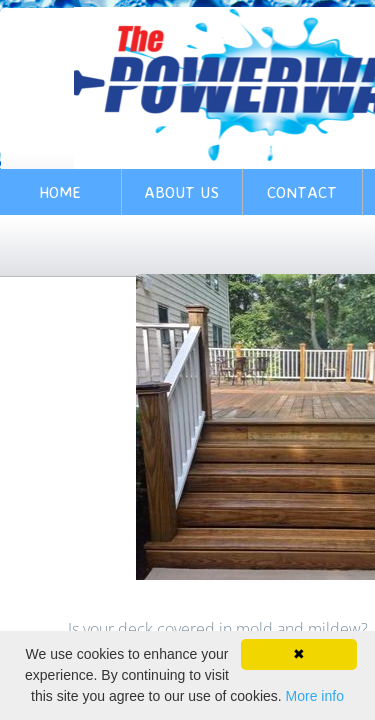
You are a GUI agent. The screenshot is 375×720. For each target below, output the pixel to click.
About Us (181, 192)
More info (315, 696)
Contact (302, 192)
